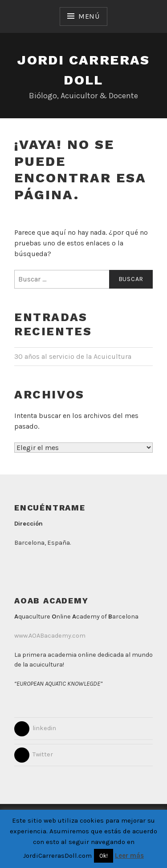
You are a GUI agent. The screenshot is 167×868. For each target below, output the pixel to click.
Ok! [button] (104, 856)
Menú (89, 16)
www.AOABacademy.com (50, 636)
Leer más (129, 856)
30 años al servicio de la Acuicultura (73, 356)
